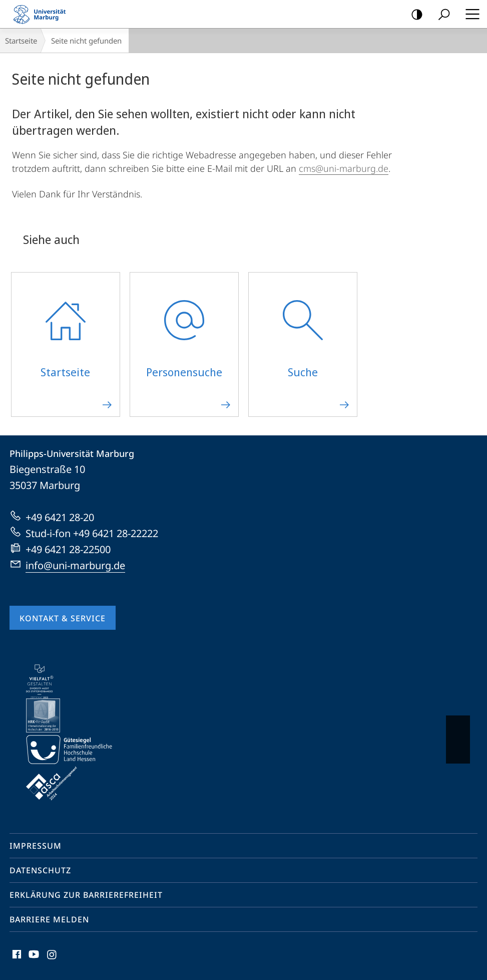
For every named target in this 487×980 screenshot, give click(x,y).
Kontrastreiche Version (414, 15)
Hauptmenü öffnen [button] (469, 14)
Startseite (21, 41)
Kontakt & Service (63, 618)
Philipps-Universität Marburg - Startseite (43, 14)
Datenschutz (40, 870)
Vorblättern (457, 734)
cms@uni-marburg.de (344, 168)
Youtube (33, 957)
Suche (441, 15)
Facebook (16, 957)
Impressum (36, 846)
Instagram (52, 957)
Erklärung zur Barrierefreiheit (86, 895)
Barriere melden (49, 919)
